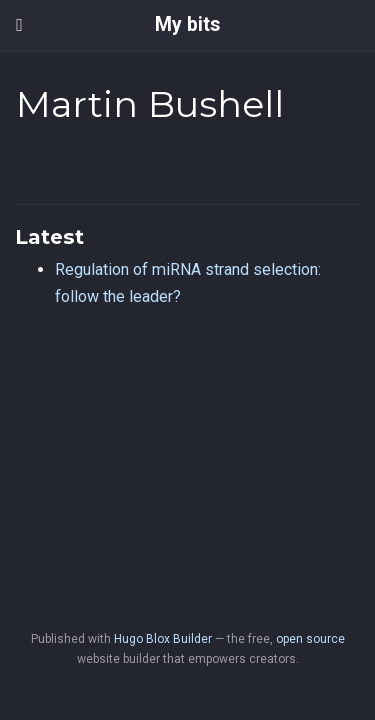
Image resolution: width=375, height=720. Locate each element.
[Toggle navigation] (19, 25)
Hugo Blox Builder (163, 639)
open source (310, 639)
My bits (187, 24)
